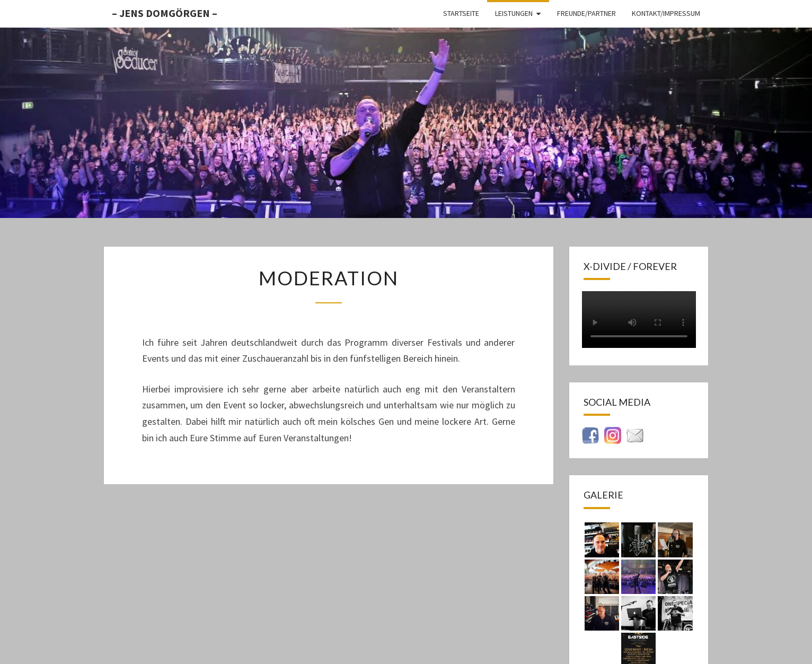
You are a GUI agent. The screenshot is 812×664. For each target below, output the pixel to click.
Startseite (461, 13)
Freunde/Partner (586, 13)
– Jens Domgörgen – (165, 13)
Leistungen (514, 13)
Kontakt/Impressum (666, 13)
